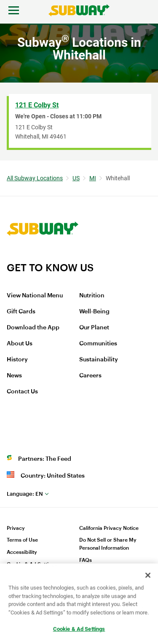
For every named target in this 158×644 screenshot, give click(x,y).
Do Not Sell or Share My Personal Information (108, 544)
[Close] (148, 576)
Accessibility (22, 552)
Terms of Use (22, 540)
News (14, 376)
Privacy (16, 528)
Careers (90, 376)
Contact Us (22, 392)
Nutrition (92, 296)
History (17, 360)
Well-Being (94, 312)
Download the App (33, 328)
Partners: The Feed (45, 459)
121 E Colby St (37, 105)
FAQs (86, 560)
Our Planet (94, 328)
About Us (20, 344)
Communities (98, 344)
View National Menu (35, 296)
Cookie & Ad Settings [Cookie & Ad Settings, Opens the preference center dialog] (79, 629)
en (25, 494)
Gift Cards (21, 312)
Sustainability (99, 360)
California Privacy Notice (109, 528)
